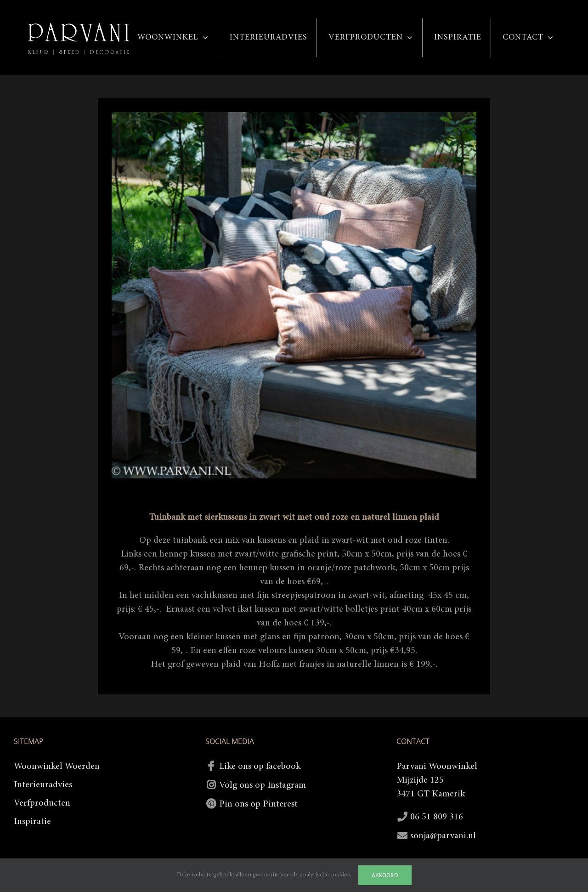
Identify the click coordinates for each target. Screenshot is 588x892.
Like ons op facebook (260, 767)
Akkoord (385, 875)
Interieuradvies (43, 785)
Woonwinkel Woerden (57, 767)
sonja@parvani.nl (443, 836)
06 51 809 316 (437, 817)
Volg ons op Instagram (263, 785)
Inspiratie (32, 822)
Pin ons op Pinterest (258, 804)
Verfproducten (42, 803)
